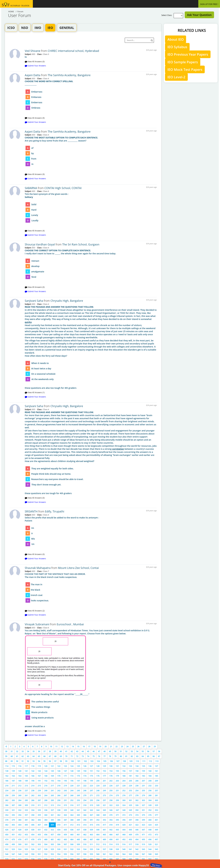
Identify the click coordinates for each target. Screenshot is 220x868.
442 (111, 830)
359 (39, 815)
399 (143, 820)
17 (89, 747)
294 (85, 800)
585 (104, 859)
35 (34, 751)
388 (72, 820)
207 (143, 781)
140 (20, 771)
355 (13, 815)
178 (111, 776)
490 (111, 839)
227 (117, 786)
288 (46, 800)
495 (143, 839)
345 (104, 810)
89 (12, 761)
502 (33, 844)
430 (33, 830)
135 (143, 766)
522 (7, 849)
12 (62, 747)
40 (61, 751)
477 (26, 839)
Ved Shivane (33, 51)
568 (150, 854)
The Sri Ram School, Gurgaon (81, 244)
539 (117, 849)
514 (111, 844)
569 (157, 854)
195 (65, 781)
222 (85, 786)
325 (130, 805)
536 (98, 849)
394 (111, 820)
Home (11, 12)
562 (111, 854)
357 (26, 815)
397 (130, 820)
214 (33, 786)
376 (150, 815)
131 (117, 766)
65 (39, 756)
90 (17, 761)
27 (144, 747)
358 (33, 815)
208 (150, 781)
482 (59, 839)
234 (7, 791)
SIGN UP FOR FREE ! (209, 4)
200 (98, 781)
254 (137, 791)
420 (124, 825)
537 (104, 849)
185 (157, 776)
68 (55, 756)
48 (105, 751)
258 (7, 795)
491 (117, 839)
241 (52, 791)
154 (111, 771)
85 (148, 756)
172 (72, 776)
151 (91, 771)
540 (124, 849)
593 (157, 859)
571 (13, 859)
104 (98, 761)
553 (52, 854)
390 (85, 820)
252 (124, 791)
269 (78, 795)
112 (150, 761)
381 (26, 820)
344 (98, 810)
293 (78, 800)
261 (26, 795)
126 (85, 766)
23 (122, 747)
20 (106, 747)
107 (118, 761)
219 (65, 786)
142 (33, 771)
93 (34, 761)
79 (116, 756)
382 (33, 820)
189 (26, 781)
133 (130, 766)
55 (143, 751)
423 (143, 825)
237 (26, 791)
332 (20, 810)
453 (26, 835)
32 (17, 751)
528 (46, 849)
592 (150, 859)
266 (59, 795)
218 (59, 786)
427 (13, 830)
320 (98, 805)
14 (73, 747)
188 (20, 781)
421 (130, 825)
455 (39, 835)
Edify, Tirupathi (55, 511)
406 (33, 825)
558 (85, 854)
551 (39, 854)
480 (46, 839)
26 (138, 747)
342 (85, 810)
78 (110, 756)
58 (159, 751)
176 (98, 776)
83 (137, 756)
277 (130, 795)
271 (91, 795)
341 (78, 810)
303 (143, 800)
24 (127, 747)
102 (85, 761)
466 (111, 835)
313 (52, 805)
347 (117, 810)
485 (78, 839)
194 (59, 781)
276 (124, 795)
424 (150, 825)
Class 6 (46, 191)
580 (72, 859)
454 (33, 835)
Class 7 (46, 571)
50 (116, 751)
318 (85, 805)
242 (59, 791)
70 (66, 756)
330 (7, 810)
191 (39, 781)
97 (55, 761)
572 (20, 859)
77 (105, 756)
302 (137, 800)
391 (91, 820)
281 (157, 795)
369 (104, 815)
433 (52, 830)
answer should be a (91, 678)
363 (65, 815)
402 (7, 825)
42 (72, 751)
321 (104, 805)
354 (7, 815)
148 (72, 771)
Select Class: (167, 15)
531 (65, 849)
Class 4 (46, 78)
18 (95, 747)
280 (150, 795)
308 (20, 805)
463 (91, 835)
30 (6, 751)
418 (111, 825)
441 (104, 830)
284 (20, 800)
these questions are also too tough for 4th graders (91, 347)
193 (52, 781)
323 (117, 805)
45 (88, 751)
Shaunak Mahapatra (38, 568)
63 (28, 756)
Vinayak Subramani (37, 624)
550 (33, 854)
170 (59, 776)
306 (7, 805)
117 (26, 766)
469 (130, 835)
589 (130, 859)
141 (26, 771)
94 (39, 761)
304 (150, 800)
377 (157, 815)
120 (46, 766)
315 (65, 805)
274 (111, 795)
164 (20, 776)
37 (44, 751)
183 (143, 776)
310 (33, 805)
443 (117, 830)
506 (59, 844)
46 (94, 751)
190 (33, 781)
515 (117, 844)
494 (137, 839)
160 (150, 771)
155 (117, 771)
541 (130, 849)
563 (117, 854)
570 (7, 859)
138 (7, 771)
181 (130, 776)
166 (33, 776)
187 (13, 781)
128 (98, 766)
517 (130, 844)
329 (157, 805)
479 (39, 839)
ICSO (11, 28)
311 (39, 805)
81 (126, 756)
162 (7, 776)
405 (26, 825)
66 (44, 756)
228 (124, 786)
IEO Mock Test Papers (185, 69)
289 (52, 800)
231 (143, 786)
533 (78, 849)
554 (59, 854)
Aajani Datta (33, 75)
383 (39, 820)
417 (104, 825)
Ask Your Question (199, 15)
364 (72, 815)
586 (111, 859)
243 (65, 791)
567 (143, 854)
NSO (25, 28)
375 (143, 815)
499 (13, 844)
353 (157, 810)
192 (46, 781)
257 (157, 791)
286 (33, 800)
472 (150, 835)
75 (94, 756)
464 (98, 835)
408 (46, 825)
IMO (38, 28)
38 (50, 751)
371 (117, 815)
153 (104, 771)
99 (66, 761)
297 (104, 800)
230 (137, 786)
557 (78, 854)
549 (26, 854)
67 (50, 756)
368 (98, 815)
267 (65, 795)
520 (150, 844)
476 (20, 839)
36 (39, 751)
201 (104, 781)
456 (46, 835)
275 (117, 795)
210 (7, 786)
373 (130, 815)
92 (28, 761)
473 (157, 835)
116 (20, 766)
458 (59, 835)
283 (13, 800)
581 (78, 859)
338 (59, 810)
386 (59, 820)
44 (83, 751)
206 (137, 781)
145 (52, 771)
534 (85, 849)
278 (137, 795)
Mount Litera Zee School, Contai (78, 568)
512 (98, 844)
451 (13, 835)
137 (157, 766)
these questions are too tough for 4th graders (91, 453)
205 (130, 781)
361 (52, 815)
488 (98, 839)
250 (111, 791)
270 (85, 795)
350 (137, 810)
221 (78, 786)
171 (65, 776)
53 (132, 751)
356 (20, 815)
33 (23, 751)
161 (157, 771)
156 (124, 771)
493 (130, 839)
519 (143, 844)
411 (65, 825)
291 (65, 800)
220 (72, 786)
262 (33, 795)
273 (104, 795)
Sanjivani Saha (34, 301)
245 (78, 791)
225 (104, 786)
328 (150, 805)
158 (137, 771)
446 (137, 830)
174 (85, 776)
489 (104, 839)
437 (78, 830)
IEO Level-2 (176, 77)
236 (20, 791)
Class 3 (46, 54)
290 (59, 800)
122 (59, 766)
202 (111, 781)
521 (157, 844)
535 (91, 849)
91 (23, 761)
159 (143, 771)
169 (52, 776)
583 (91, 859)
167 (39, 776)
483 (65, 839)
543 (143, 849)
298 (111, 800)
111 (144, 761)
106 (111, 761)
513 (104, 844)
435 (65, 830)
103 (92, 761)
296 (98, 800)
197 (78, 781)
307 (13, 805)
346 (111, 810)
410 (59, 825)
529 (52, 849)
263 (39, 795)
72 (77, 756)
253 (130, 791)
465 (104, 835)
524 (20, 849)
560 (98, 854)
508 (72, 844)
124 (72, 766)
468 (124, 835)
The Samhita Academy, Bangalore (69, 75)
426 (7, 830)
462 (85, 835)
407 (39, 825)
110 (137, 761)
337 (52, 810)
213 (26, 786)
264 (46, 795)
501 (26, 844)
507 (65, 844)
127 (91, 766)
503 (39, 844)
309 (26, 805)
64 (34, 756)
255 (143, 791)
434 (59, 830)
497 (157, 839)
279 (143, 795)
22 (117, 747)
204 (124, 781)
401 (157, 820)
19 (100, 747)
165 (26, 776)
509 (78, 844)
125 (78, 766)
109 (131, 761)
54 (137, 751)
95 (44, 761)
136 (150, 766)
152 (98, 771)
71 (72, 756)
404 (20, 825)
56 (148, 751)
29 (155, 747)
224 (98, 786)
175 (91, 776)
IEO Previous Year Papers (188, 54)
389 (78, 820)
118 (33, 766)
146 (59, 771)
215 (39, 786)
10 (51, 747)
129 (104, 766)
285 (26, 800)
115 (13, 766)
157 (130, 771)
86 (154, 756)
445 (130, 830)
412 (72, 825)
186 (7, 781)
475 (13, 839)
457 (52, 835)
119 (39, 766)
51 (121, 751)
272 (98, 795)
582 (85, 859)
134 (137, 766)
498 (7, 844)
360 (46, 815)
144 (46, 771)
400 (150, 820)
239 (39, 791)
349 (130, 810)
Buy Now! (156, 865)
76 (99, 756)
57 (154, 751)
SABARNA (31, 188)
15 (78, 747)
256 (150, 791)
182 (137, 776)
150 (85, 771)
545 (157, 849)
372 (124, 815)
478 (33, 839)
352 (150, 810)
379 (13, 820)
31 (12, 751)
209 (157, 781)
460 (72, 835)
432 (46, 830)
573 (26, 859)
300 (124, 800)
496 (150, 839)
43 (77, 751)
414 (85, 825)
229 (130, 786)
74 (88, 756)
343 (91, 810)
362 (59, 815)
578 (59, 859)
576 (46, 859)
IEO (50, 28)
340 (72, 810)
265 (52, 795)
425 (157, 825)
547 (13, 854)
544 (150, 849)
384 (46, 820)
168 (46, 776)
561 (104, 854)
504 (46, 844)
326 (137, 805)
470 (137, 835)
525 (26, 849)
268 (72, 795)
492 (124, 839)
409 (52, 825)
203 (117, 781)
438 (85, 830)
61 (17, 756)
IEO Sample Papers (183, 62)
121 (52, 766)
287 (39, 800)
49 (110, 751)
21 (111, 747)
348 (124, 810)
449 (157, 830)
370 (111, 815)
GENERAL (67, 28)
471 (143, 835)
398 (137, 820)
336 (46, 810)
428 (20, 830)
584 (98, 859)
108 (124, 761)
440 (98, 830)
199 (91, 781)
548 (20, 854)
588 (124, 859)
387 (65, 820)
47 (99, 751)
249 (104, 791)
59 (6, 756)
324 (124, 805)
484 (72, 839)
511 (91, 844)
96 (50, 761)
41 (66, 751)
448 (150, 830)
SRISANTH (32, 511)
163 (13, 776)
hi (26, 57)
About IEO (176, 39)
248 (98, 791)
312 (46, 805)
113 (157, 761)
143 (39, 771)
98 (61, 761)
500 (20, 844)
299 (117, 800)
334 (33, 810)
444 (124, 830)
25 (133, 747)
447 (143, 830)
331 (13, 810)
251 (117, 791)
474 (7, 839)
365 (78, 815)
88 (6, 761)
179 (117, 776)
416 (98, 825)
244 (72, 791)
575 (39, 859)
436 (72, 830)
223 (91, 786)
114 (7, 766)
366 (85, 815)
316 (72, 805)
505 (52, 844)
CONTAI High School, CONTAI (63, 188)
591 (143, 859)
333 (26, 810)
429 (26, 830)
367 (91, 815)
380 (20, 820)
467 (117, 835)
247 (91, 791)
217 (52, 786)
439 (91, 830)
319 (91, 805)
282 (7, 800)
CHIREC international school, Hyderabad (73, 51)
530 (59, 849)
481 (52, 839)
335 (39, 810)
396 (124, 820)
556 (72, 854)
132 (124, 766)
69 (61, 756)
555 (65, 854)
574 (33, 859)
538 (111, 849)
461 (78, 835)
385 (52, 820)
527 (39, 849)
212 (20, 786)
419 (117, 825)
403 (13, 825)
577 (52, 859)
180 (124, 776)
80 (121, 756)
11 (57, 747)
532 (72, 849)
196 (72, 781)
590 (137, 859)
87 (159, 756)
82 (132, 756)
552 (46, 854)
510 (85, 844)
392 (98, 820)
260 (20, 795)
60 (12, 756)
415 (91, 825)
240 (46, 791)
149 (78, 771)
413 (78, 825)
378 (7, 820)
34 (28, 751)
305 (157, 800)
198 (85, 781)
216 (46, 786)
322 (111, 805)
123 (65, 766)
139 (13, 771)
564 (124, 854)
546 (7, 854)
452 (20, 835)
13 (67, 747)
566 (137, 854)
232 (150, 786)
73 (83, 756)
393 (104, 820)
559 (91, 854)
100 (72, 761)
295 (91, 800)
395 (117, 820)
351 (143, 810)
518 (137, 844)
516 (124, 844)
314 (59, 805)
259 (13, 795)
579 (65, 859)
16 (84, 747)
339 (65, 810)
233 (157, 786)
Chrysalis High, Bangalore (67, 301)
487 (91, 839)
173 (78, 776)
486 (85, 839)
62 (23, 756)
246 (85, 791)
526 (33, 849)
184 (150, 776)
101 (79, 761)
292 (72, 800)
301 (130, 800)
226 (111, 786)
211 (13, 786)
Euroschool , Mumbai (70, 624)
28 (149, 747)
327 (143, 805)
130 (111, 766)
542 (137, 849)
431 (39, 830)
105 (105, 761)
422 (137, 825)
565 (130, 854)
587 (117, 859)
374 (137, 815)
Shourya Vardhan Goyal (40, 244)
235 (13, 791)
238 (33, 791)
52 (126, 751)
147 (65, 771)
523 (13, 849)
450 (7, 835)
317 (78, 805)
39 (55, 751)
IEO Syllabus (177, 47)
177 (104, 776)
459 (65, 835)
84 (143, 756)
